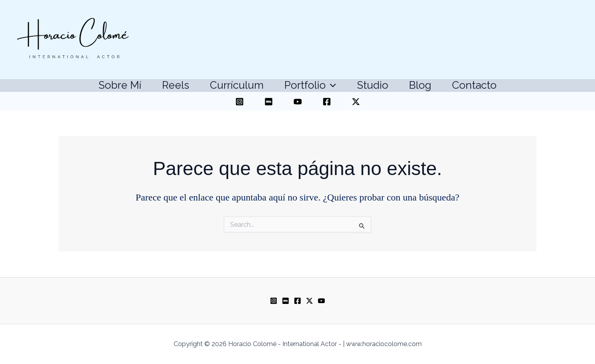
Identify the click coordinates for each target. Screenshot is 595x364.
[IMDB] (269, 102)
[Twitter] (356, 102)
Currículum (237, 85)
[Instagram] (240, 102)
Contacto (474, 85)
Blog (420, 85)
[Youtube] (321, 301)
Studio (373, 85)
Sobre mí (120, 85)
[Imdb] (286, 301)
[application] (331, 85)
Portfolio (310, 85)
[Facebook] (327, 102)
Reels (176, 85)
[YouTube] (298, 102)
